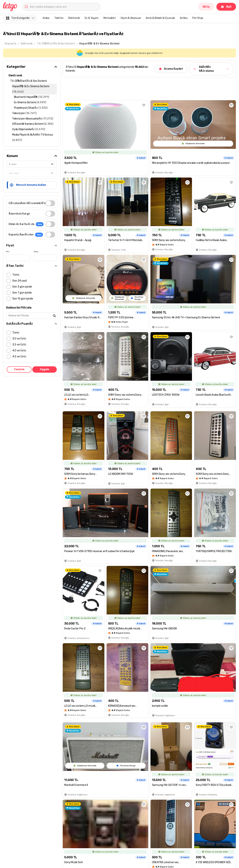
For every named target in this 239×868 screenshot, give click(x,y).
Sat (226, 7)
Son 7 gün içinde (22, 293)
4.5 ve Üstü (19, 357)
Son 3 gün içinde (22, 287)
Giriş (206, 7)
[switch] (50, 203)
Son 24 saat (20, 281)
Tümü (16, 275)
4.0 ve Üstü (19, 351)
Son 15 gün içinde (23, 299)
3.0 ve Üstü (19, 339)
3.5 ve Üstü (19, 345)
